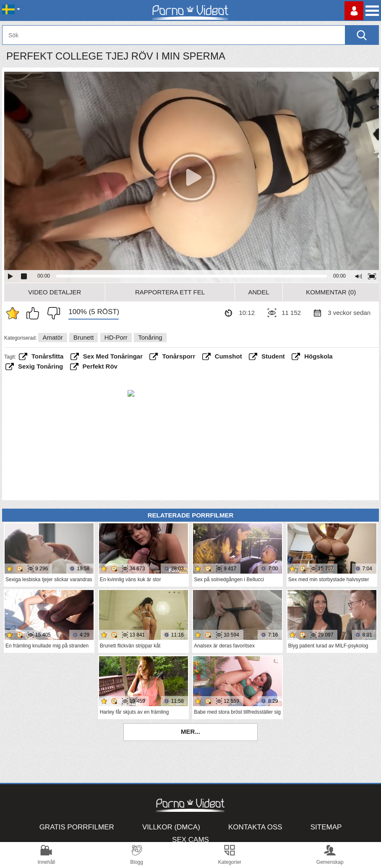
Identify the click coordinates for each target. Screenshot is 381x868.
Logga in (354, 11)
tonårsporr (179, 356)
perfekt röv (100, 366)
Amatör (52, 337)
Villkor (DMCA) (171, 827)
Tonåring (150, 337)
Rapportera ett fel (170, 292)
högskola (318, 356)
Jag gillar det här (35, 313)
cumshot (228, 356)
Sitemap (326, 827)
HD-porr (116, 337)
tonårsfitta (47, 356)
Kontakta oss (255, 827)
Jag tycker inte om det (52, 313)
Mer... (190, 732)
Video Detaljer (55, 292)
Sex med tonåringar (113, 356)
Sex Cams (190, 840)
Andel (259, 292)
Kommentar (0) (331, 292)
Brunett (84, 337)
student (273, 356)
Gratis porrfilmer (77, 827)
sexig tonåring (40, 366)
